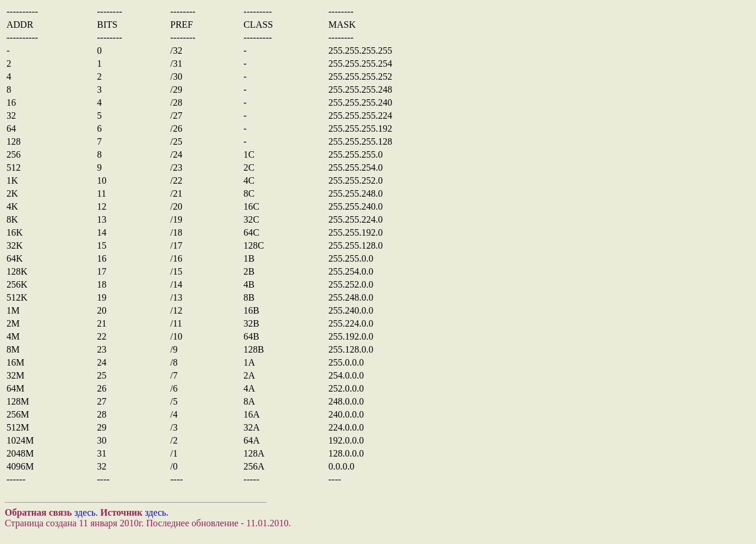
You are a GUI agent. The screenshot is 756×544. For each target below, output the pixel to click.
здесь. (86, 512)
